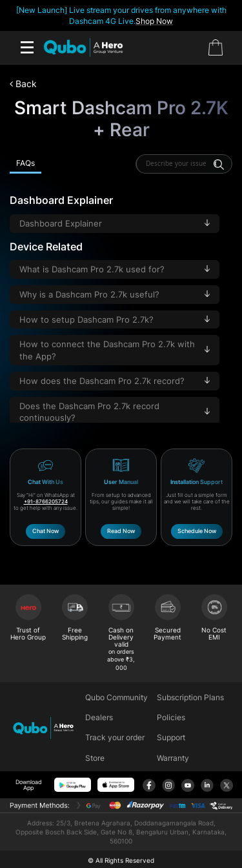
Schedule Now (197, 531)
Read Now (121, 531)
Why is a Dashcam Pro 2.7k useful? (115, 295)
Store (95, 758)
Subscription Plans (190, 697)
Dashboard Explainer (115, 224)
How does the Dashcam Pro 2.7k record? (115, 381)
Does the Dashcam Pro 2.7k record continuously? (115, 412)
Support (171, 737)
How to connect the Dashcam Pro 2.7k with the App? (115, 350)
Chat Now (45, 531)
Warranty (173, 758)
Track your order (115, 737)
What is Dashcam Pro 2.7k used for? (115, 269)
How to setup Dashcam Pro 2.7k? (115, 320)
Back (23, 84)
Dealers (99, 717)
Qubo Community (116, 697)
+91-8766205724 (46, 501)
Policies (171, 717)
